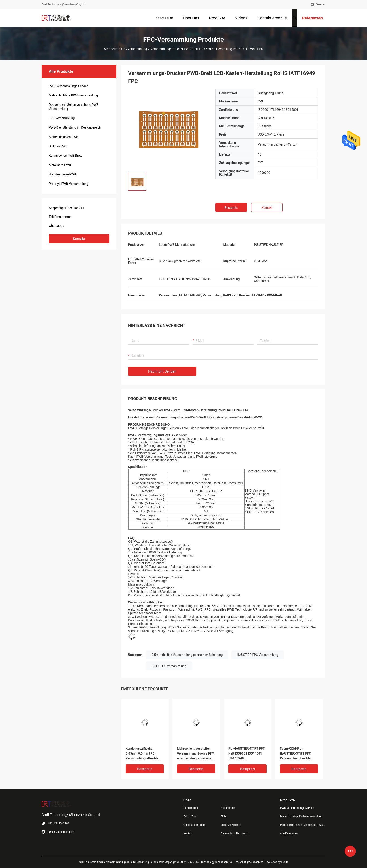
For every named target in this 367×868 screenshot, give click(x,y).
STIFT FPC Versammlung (169, 666)
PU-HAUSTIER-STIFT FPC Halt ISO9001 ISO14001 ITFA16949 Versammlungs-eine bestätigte (247, 754)
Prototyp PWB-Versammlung (69, 184)
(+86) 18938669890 (87, 217)
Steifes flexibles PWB (63, 137)
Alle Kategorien (289, 833)
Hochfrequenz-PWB (62, 174)
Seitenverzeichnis (231, 825)
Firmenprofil (191, 808)
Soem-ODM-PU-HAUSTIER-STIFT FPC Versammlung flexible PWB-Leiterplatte (295, 754)
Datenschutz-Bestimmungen (236, 833)
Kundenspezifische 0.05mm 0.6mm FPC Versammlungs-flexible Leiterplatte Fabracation (142, 754)
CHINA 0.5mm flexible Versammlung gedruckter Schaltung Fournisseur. (122, 862)
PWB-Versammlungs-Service (69, 86)
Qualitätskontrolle (194, 825)
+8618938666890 (77, 226)
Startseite (111, 49)
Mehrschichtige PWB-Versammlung (73, 95)
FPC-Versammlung (134, 49)
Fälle (223, 816)
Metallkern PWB (60, 165)
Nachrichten (228, 808)
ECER (285, 862)
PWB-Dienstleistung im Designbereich (75, 127)
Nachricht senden (162, 371)
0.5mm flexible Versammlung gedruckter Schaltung (187, 655)
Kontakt (79, 239)
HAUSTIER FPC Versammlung (258, 655)
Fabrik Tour (190, 816)
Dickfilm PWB (58, 146)
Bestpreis (231, 208)
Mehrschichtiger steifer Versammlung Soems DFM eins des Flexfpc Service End (196, 754)
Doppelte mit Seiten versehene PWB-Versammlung (74, 107)
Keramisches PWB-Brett (65, 156)
